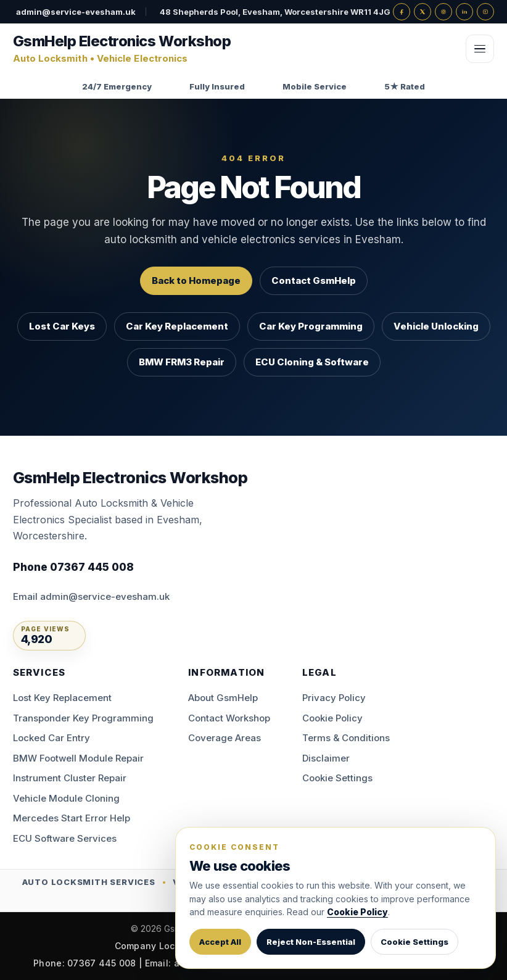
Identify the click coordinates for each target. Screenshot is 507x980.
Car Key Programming (311, 326)
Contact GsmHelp (314, 280)
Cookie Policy (332, 718)
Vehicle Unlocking (436, 326)
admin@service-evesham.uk (76, 12)
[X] (422, 12)
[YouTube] (485, 12)
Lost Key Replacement (62, 698)
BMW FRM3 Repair (182, 362)
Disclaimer (326, 758)
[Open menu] (480, 49)
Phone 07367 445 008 (73, 567)
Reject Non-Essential (311, 942)
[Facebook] (402, 12)
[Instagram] (443, 12)
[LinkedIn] (464, 12)
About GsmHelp (223, 698)
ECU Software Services (65, 838)
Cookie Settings (337, 778)
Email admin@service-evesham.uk (91, 596)
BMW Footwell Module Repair (78, 758)
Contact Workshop (229, 718)
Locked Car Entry (52, 738)
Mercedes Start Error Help (72, 818)
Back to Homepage (196, 280)
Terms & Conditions (346, 738)
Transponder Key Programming (83, 718)
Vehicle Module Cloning (66, 798)
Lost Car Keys (62, 326)
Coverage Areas (225, 738)
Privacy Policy (334, 698)
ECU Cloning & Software (312, 362)
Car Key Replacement (177, 326)
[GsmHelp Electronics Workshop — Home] (234, 49)
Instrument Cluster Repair (70, 778)
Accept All (220, 942)
